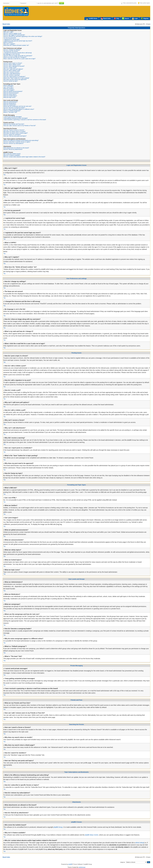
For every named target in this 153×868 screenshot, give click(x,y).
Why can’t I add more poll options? (13, 69)
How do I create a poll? (10, 68)
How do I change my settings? (12, 50)
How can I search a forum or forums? (14, 130)
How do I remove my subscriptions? (13, 143)
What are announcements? (11, 93)
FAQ (116, 19)
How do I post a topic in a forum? (13, 63)
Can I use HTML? (8, 87)
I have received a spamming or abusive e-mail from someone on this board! (25, 120)
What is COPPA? (8, 42)
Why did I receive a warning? (12, 75)
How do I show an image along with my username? (18, 56)
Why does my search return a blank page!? (16, 133)
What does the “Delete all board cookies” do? (16, 45)
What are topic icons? (10, 97)
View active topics (144, 3)
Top (4, 175)
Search (125, 19)
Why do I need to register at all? (12, 33)
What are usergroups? (10, 105)
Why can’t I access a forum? (11, 72)
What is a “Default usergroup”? (12, 111)
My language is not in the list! (12, 54)
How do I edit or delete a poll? (12, 71)
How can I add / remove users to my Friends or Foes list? (20, 126)
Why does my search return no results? (15, 132)
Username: (6, 3)
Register (145, 18)
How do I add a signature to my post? (14, 66)
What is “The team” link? (10, 112)
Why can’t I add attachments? (12, 74)
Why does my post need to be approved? (15, 80)
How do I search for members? (12, 135)
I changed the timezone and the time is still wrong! (18, 53)
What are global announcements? (13, 91)
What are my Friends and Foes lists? (14, 124)
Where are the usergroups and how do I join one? (17, 106)
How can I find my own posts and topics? (15, 136)
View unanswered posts (129, 3)
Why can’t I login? (8, 32)
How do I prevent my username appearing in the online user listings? (23, 36)
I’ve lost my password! (10, 38)
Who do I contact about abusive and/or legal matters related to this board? (24, 157)
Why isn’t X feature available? (12, 155)
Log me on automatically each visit (47, 3)
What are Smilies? (9, 88)
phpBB (70, 864)
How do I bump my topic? (11, 81)
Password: (23, 3)
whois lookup (140, 843)
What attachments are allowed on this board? (16, 148)
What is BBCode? (8, 85)
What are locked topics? (10, 96)
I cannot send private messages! (13, 117)
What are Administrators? (11, 102)
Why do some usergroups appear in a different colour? (19, 109)
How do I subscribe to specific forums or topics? (17, 142)
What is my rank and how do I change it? (15, 57)
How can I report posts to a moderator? (14, 77)
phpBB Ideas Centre (92, 835)
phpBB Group (58, 827)
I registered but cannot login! (11, 39)
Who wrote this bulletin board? (12, 154)
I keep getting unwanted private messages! (16, 118)
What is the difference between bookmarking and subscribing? (21, 140)
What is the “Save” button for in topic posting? (16, 78)
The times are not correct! (11, 51)
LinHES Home (92, 19)
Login (135, 19)
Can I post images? (9, 90)
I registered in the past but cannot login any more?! (18, 41)
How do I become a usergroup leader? (14, 108)
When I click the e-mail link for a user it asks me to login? (19, 59)
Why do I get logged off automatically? (14, 35)
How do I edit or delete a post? (12, 65)
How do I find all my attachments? (13, 149)
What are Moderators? (10, 103)
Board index (105, 19)
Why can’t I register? (9, 44)
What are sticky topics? (10, 94)
